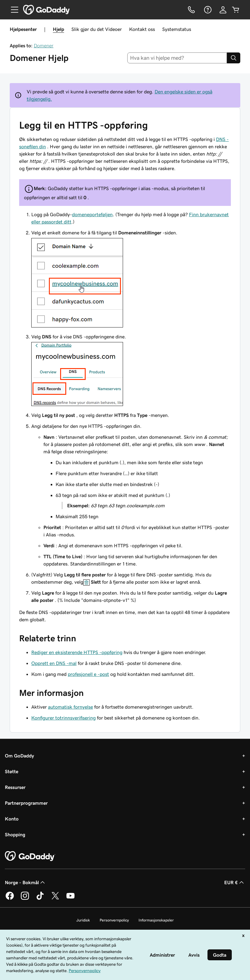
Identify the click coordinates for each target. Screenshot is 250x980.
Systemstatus (177, 29)
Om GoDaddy (19, 756)
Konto (12, 819)
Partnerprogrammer (26, 803)
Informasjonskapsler (156, 920)
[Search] (234, 58)
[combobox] (177, 58)
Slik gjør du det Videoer (97, 29)
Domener (44, 45)
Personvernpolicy (114, 920)
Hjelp (58, 29)
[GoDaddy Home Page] (30, 856)
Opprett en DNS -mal (54, 663)
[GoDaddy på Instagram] (25, 899)
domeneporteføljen (92, 214)
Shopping (15, 834)
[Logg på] (223, 10)
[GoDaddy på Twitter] (55, 899)
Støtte (12, 771)
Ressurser (15, 787)
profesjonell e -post (88, 674)
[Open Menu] (12, 10)
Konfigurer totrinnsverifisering (63, 718)
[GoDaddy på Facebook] (10, 899)
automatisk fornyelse (70, 707)
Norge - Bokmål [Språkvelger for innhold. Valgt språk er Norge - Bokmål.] (26, 882)
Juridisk (83, 920)
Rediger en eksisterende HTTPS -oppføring (77, 652)
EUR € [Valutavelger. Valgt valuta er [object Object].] (235, 882)
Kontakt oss (142, 29)
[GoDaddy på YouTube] (70, 899)
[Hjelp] (207, 10)
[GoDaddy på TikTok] (40, 899)
